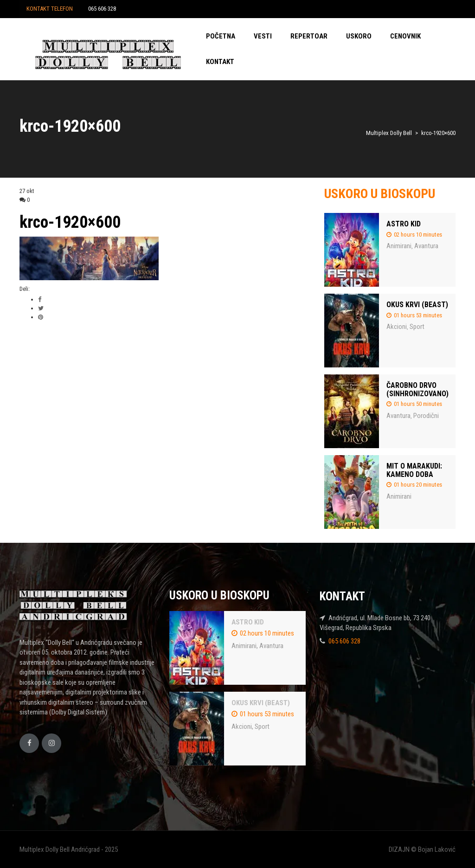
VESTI (263, 36)
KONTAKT (220, 62)
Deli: (25, 289)
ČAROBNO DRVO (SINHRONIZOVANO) (417, 389)
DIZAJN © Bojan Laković (422, 849)
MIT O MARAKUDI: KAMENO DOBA (414, 470)
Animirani (399, 246)
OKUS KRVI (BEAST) (417, 305)
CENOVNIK (405, 36)
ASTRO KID (404, 224)
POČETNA (221, 36)
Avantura (426, 246)
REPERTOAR (309, 36)
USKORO (359, 36)
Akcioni (397, 327)
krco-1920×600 (70, 222)
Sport (417, 327)
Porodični (426, 416)
